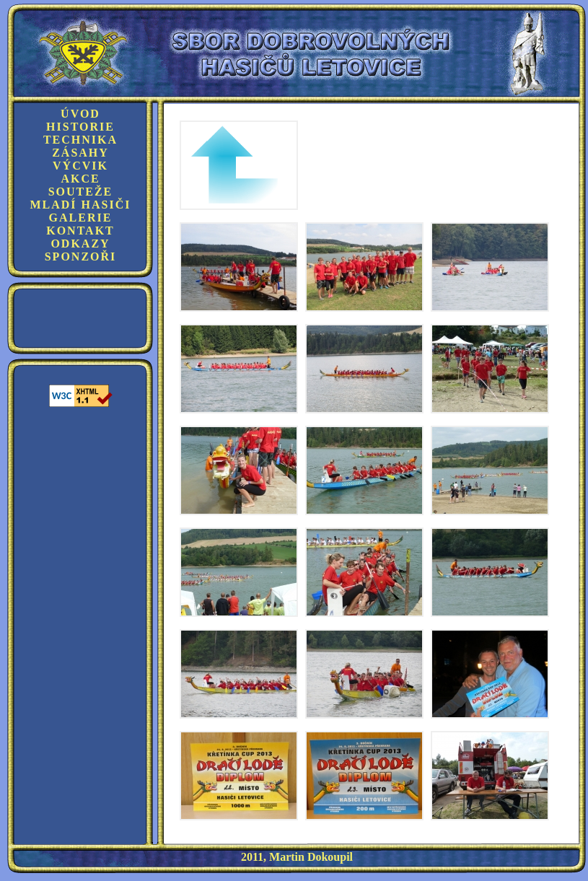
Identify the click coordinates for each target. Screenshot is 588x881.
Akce (80, 179)
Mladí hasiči (80, 205)
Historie (80, 127)
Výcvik (80, 166)
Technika (80, 140)
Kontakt (80, 231)
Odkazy (80, 244)
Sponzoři (81, 257)
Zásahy (80, 153)
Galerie (81, 218)
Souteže (81, 192)
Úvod (80, 114)
